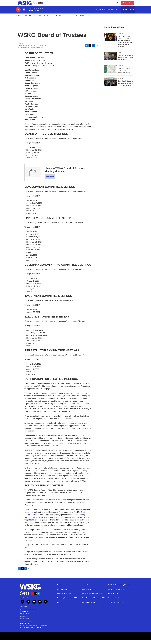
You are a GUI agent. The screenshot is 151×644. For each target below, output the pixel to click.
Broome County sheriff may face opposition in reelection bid (126, 62)
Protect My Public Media (90, 607)
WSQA (46, 630)
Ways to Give (65, 20)
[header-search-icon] (119, 5)
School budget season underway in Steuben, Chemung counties (125, 88)
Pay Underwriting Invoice (115, 607)
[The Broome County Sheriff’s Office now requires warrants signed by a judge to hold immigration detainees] (111, 41)
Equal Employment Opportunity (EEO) (94, 602)
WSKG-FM (22, 630)
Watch (32, 20)
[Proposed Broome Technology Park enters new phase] (111, 73)
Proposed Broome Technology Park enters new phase (124, 75)
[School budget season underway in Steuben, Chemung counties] (111, 86)
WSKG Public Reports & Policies (92, 598)
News (18, 20)
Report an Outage (113, 598)
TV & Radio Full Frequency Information (119, 589)
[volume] (24, 14)
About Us (60, 589)
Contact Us (86, 589)
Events (75, 20)
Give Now (129, 5)
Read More (50, 181)
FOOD (55, 20)
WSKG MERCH (85, 20)
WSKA (39, 632)
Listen (25, 20)
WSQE (41, 630)
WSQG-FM (36, 630)
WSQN (28, 632)
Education (41, 20)
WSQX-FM (29, 630)
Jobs (58, 607)
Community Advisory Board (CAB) (67, 602)
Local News (122, 38)
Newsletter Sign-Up (114, 602)
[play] (18, 14)
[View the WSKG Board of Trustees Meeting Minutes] (33, 177)
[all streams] (128, 14)
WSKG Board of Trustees (65, 598)
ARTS (49, 20)
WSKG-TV (34, 632)
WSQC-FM (22, 632)
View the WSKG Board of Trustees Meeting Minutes (65, 174)
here (36, 568)
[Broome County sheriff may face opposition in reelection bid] (111, 60)
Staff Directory (87, 594)
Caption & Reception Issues (116, 594)
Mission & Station (62, 594)
